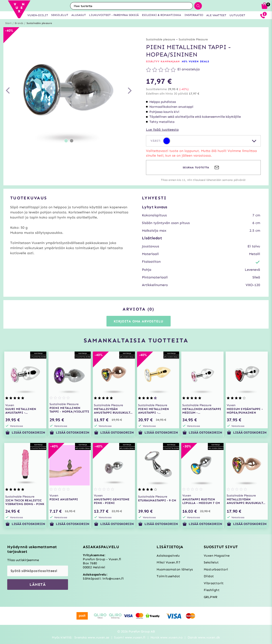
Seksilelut (211, 562)
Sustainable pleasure (39, 23)
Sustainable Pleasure (193, 39)
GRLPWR (210, 597)
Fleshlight (212, 590)
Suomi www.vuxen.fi (130, 637)
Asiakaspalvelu (168, 556)
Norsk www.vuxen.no (166, 637)
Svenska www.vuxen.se (92, 637)
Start (8, 23)
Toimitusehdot (168, 576)
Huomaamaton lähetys (175, 569)
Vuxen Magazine (217, 556)
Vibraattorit (214, 583)
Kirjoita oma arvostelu (139, 321)
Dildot (209, 576)
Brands (19, 23)
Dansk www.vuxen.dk (204, 637)
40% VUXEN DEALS (196, 61)
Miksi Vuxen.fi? (168, 562)
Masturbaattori (216, 569)
